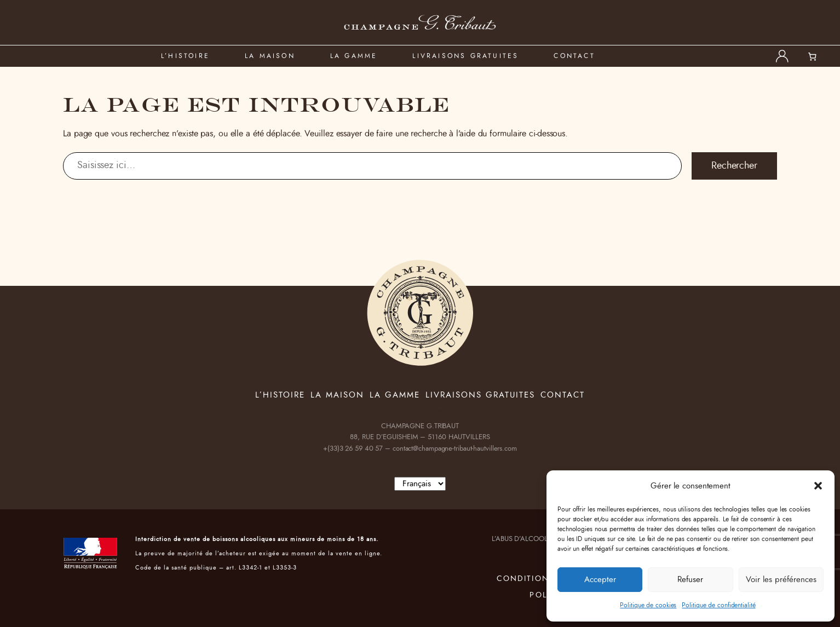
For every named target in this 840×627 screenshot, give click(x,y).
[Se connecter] (782, 56)
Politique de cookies (648, 605)
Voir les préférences (781, 580)
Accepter (600, 580)
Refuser (690, 580)
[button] (818, 486)
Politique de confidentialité (718, 605)
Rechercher (734, 166)
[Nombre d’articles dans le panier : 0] (819, 57)
